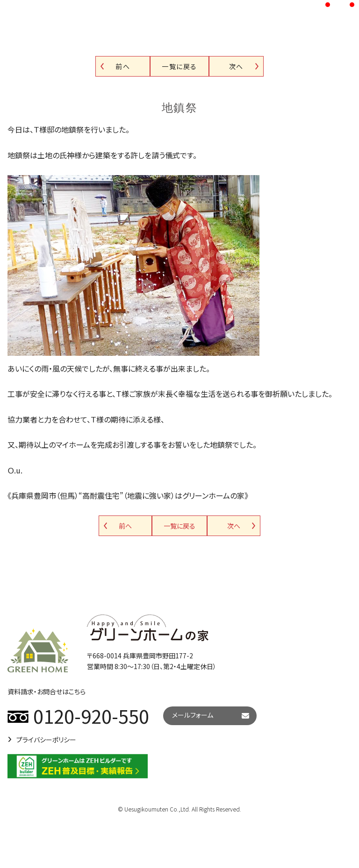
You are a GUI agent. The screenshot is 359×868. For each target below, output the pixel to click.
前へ (123, 66)
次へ (236, 66)
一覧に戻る (179, 66)
